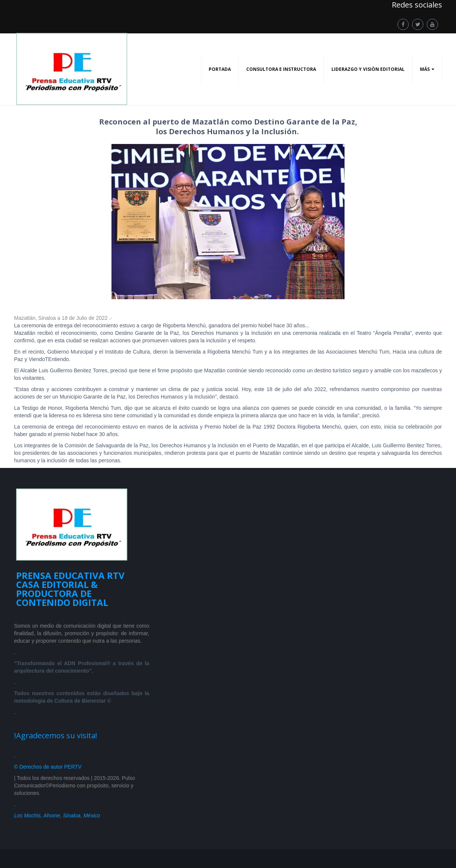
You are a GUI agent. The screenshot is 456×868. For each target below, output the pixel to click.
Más (425, 69)
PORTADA (220, 69)
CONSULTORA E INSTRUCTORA (281, 69)
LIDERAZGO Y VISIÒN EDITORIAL (368, 69)
